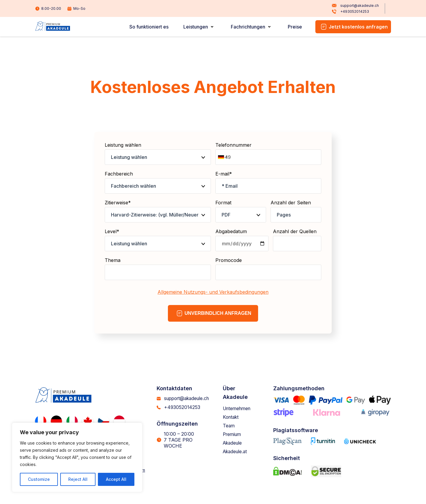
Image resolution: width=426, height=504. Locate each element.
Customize (39, 479)
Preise (295, 27)
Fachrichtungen (249, 27)
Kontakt (233, 417)
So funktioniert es (151, 27)
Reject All (78, 479)
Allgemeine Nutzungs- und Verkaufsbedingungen (213, 292)
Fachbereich (158, 182)
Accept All (116, 479)
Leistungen (197, 27)
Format (241, 211)
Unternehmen (240, 408)
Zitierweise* (158, 211)
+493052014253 (350, 12)
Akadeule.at (237, 451)
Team (230, 426)
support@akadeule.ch (355, 6)
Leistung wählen (158, 153)
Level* (158, 240)
